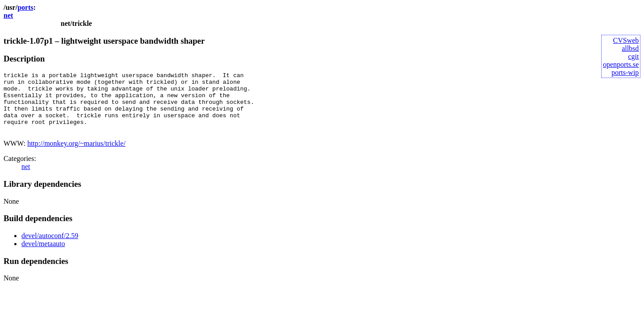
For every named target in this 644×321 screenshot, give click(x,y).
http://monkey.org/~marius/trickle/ (76, 155)
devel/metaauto (43, 256)
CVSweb (626, 40)
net (8, 15)
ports (25, 7)
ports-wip (625, 72)
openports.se (621, 64)
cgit (633, 56)
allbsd (630, 48)
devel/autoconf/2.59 (50, 248)
